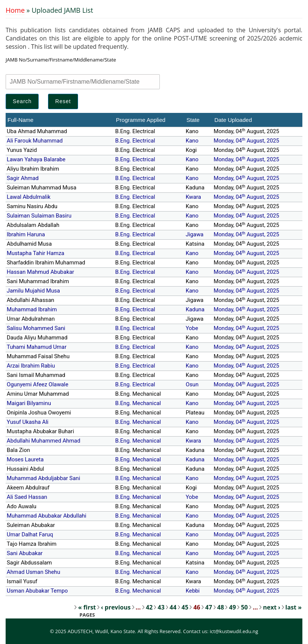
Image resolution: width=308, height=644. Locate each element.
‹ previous (116, 607)
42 (149, 607)
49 (232, 607)
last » (294, 607)
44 (173, 607)
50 (244, 607)
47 (209, 607)
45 (185, 607)
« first (87, 607)
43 (161, 607)
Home (15, 10)
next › (272, 607)
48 (221, 607)
